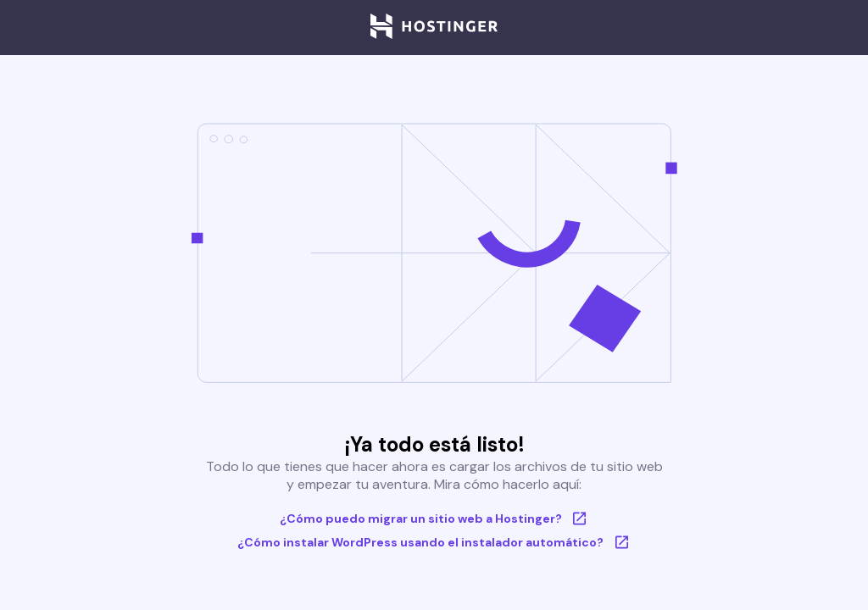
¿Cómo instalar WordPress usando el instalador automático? (434, 542)
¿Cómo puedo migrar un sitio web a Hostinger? (434, 518)
